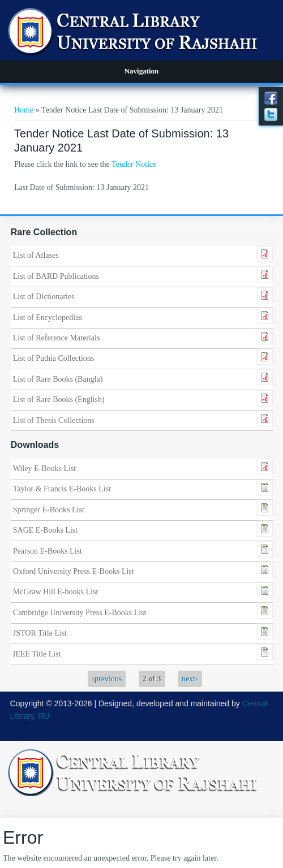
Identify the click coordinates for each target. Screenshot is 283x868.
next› (190, 679)
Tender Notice (134, 164)
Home (24, 110)
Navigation (142, 71)
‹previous (107, 679)
